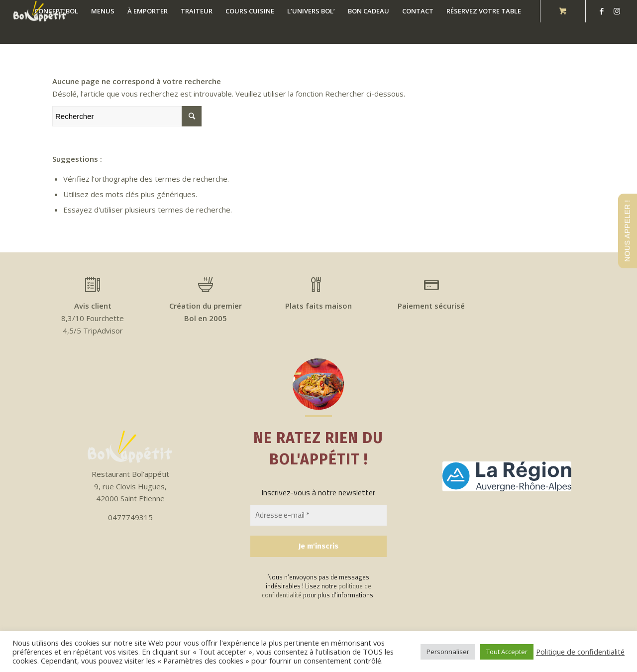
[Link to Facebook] (602, 11)
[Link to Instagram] (617, 11)
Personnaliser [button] (448, 652)
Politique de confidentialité (580, 652)
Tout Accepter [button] (507, 652)
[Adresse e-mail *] (318, 515)
